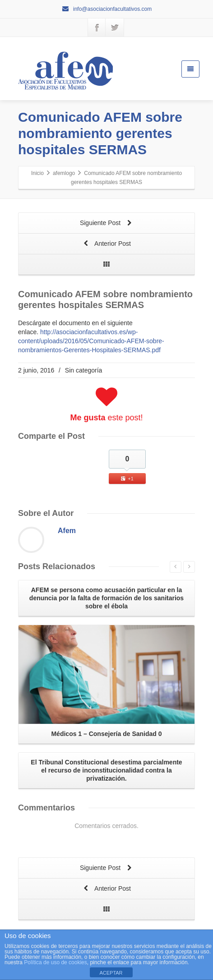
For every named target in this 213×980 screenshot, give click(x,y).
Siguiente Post (106, 223)
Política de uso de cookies (55, 962)
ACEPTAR (111, 973)
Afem (67, 531)
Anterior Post (106, 244)
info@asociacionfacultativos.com (107, 9)
